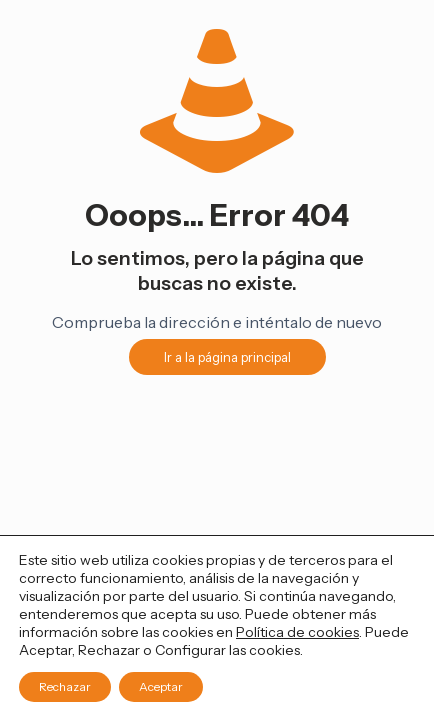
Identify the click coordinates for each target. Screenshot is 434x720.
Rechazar (65, 686)
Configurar (190, 650)
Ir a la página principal (227, 357)
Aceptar (161, 686)
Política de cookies (297, 632)
